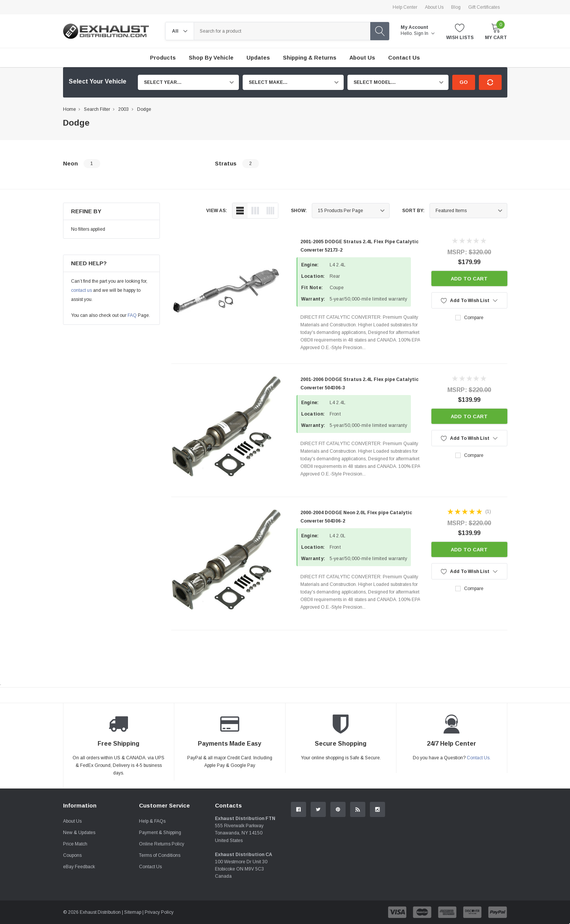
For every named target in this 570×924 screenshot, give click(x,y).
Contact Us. (479, 758)
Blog (456, 7)
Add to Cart (469, 279)
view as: (217, 211)
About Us (434, 7)
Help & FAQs (152, 821)
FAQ (132, 315)
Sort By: (413, 211)
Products (163, 58)
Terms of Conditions (160, 855)
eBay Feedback (79, 867)
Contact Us (150, 867)
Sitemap (133, 912)
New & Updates (79, 833)
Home (69, 109)
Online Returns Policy (162, 844)
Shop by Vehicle (211, 58)
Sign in (424, 33)
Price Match (75, 844)
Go (464, 82)
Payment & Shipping (160, 833)
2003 (123, 109)
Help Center (405, 7)
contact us (81, 290)
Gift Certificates (484, 7)
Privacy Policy (159, 912)
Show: (299, 211)
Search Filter (97, 109)
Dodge (144, 109)
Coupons (72, 855)
